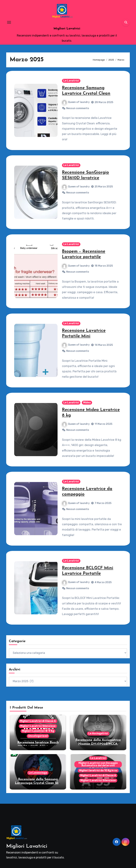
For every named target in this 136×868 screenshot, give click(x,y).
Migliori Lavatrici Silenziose (38, 726)
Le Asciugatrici (98, 733)
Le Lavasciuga (38, 773)
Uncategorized (38, 736)
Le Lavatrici (71, 81)
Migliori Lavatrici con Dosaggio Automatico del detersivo (98, 764)
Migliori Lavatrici (67, 29)
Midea (87, 403)
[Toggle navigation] (9, 22)
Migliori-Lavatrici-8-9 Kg (38, 731)
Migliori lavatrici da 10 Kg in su (98, 770)
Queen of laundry (76, 102)
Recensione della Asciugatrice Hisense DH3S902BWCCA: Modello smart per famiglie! (98, 744)
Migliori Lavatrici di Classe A (38, 721)
